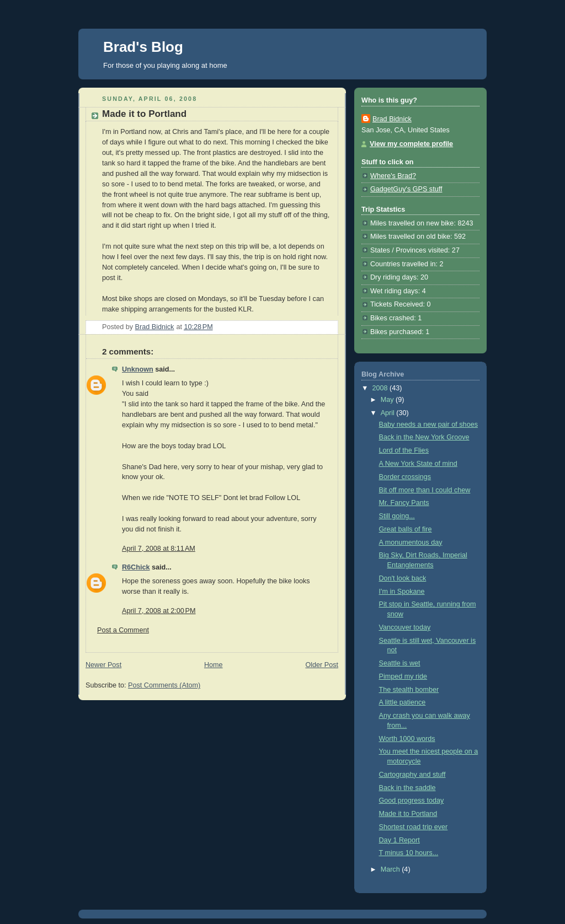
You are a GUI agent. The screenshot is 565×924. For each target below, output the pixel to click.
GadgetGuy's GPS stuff (406, 189)
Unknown (138, 369)
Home (214, 665)
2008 (381, 388)
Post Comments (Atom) (164, 685)
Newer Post (103, 665)
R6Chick (136, 567)
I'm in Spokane (402, 592)
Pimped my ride (403, 676)
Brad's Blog (143, 47)
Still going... (397, 516)
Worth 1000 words (407, 739)
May (388, 400)
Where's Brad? (393, 176)
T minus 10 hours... (409, 853)
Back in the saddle (407, 788)
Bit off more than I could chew (425, 490)
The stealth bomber (409, 690)
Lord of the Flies (404, 450)
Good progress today (412, 801)
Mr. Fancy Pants (404, 503)
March (391, 869)
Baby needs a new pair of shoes (428, 425)
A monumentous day (411, 542)
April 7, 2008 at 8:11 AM (159, 549)
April (389, 413)
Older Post (322, 665)
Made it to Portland (408, 814)
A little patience (403, 702)
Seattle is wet (400, 663)
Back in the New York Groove (424, 437)
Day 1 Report (399, 840)
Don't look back (403, 578)
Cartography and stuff (412, 775)
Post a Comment (123, 630)
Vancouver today (405, 627)
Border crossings (405, 477)
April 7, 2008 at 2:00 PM (159, 611)
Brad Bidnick (392, 119)
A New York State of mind (418, 464)
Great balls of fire (406, 529)
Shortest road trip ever (414, 827)
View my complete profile (411, 144)
